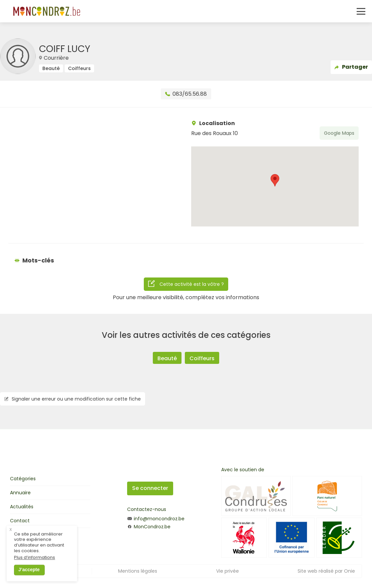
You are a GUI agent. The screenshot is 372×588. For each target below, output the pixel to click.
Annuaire (20, 493)
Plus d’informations (35, 562)
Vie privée (228, 571)
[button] (275, 180)
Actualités (22, 507)
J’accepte (29, 574)
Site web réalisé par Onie (326, 571)
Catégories (23, 479)
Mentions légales (138, 571)
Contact (20, 521)
